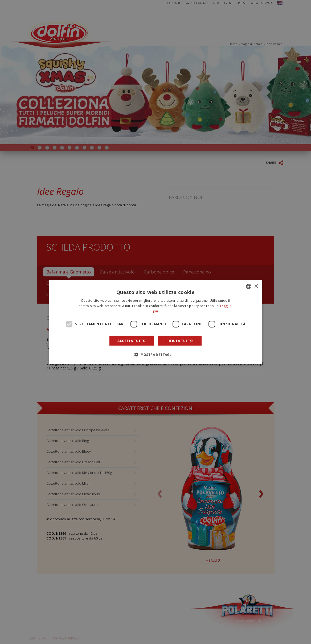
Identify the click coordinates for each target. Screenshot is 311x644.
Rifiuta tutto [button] (180, 341)
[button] (155, 354)
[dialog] (155, 322)
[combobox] (249, 287)
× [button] (256, 286)
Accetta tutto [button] (132, 341)
